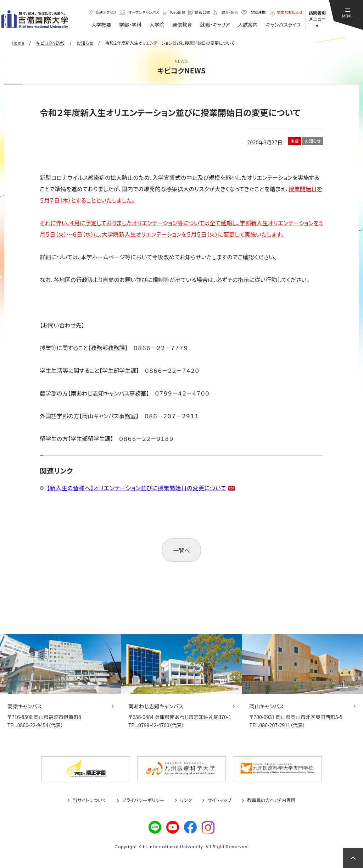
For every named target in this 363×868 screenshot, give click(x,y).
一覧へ (181, 550)
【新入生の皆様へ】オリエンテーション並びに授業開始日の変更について (136, 488)
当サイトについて (90, 800)
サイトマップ (219, 800)
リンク (186, 800)
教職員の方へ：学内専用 (271, 800)
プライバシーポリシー (143, 800)
